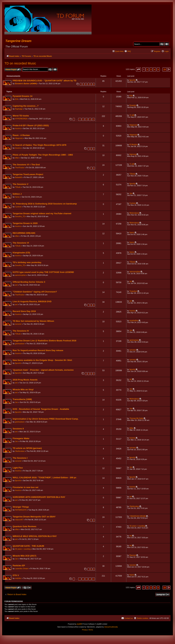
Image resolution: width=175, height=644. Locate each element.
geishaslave (20, 344)
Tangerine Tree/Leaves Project (28, 175)
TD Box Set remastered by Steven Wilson (34, 322)
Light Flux (18, 468)
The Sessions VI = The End (26, 165)
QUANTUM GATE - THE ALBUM (29, 546)
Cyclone (18, 207)
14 (90, 120)
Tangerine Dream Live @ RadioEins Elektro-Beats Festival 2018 (45, 341)
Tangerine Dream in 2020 (25, 224)
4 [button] (155, 69)
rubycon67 (19, 520)
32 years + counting (137, 526)
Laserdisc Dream (22, 569)
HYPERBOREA (21, 119)
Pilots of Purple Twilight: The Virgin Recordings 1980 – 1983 (43, 155)
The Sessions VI (21, 243)
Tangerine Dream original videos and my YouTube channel (42, 214)
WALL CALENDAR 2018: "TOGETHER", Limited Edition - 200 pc (45, 478)
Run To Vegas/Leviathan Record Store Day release (38, 351)
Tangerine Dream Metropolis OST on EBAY (34, 517)
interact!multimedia (111, 628)
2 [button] (147, 69)
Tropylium (133, 292)
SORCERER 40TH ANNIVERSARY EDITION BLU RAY (39, 498)
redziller (18, 579)
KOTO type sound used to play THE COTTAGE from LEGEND (43, 273)
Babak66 (19, 178)
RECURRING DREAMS (24, 234)
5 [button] (158, 69)
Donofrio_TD (20, 217)
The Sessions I (20, 458)
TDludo (132, 174)
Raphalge (19, 109)
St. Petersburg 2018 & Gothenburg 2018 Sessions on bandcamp (45, 204)
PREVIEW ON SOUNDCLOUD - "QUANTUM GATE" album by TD (45, 81)
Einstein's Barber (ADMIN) (26, 84)
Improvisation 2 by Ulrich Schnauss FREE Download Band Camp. (46, 419)
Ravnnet (133, 556)
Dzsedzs (133, 106)
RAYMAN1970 (21, 510)
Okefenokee (20, 452)
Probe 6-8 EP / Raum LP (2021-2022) (31, 126)
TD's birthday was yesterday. (27, 263)
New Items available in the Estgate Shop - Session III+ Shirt (43, 361)
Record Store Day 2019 (24, 312)
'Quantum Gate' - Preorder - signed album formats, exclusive (43, 370)
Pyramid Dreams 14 (23, 97)
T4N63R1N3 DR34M (138, 517)
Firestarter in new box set (26, 488)
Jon (131, 194)
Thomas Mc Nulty (136, 419)
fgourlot (132, 80)
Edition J (17, 194)
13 (86, 120)
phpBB (79, 625)
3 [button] (151, 69)
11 (79, 120)
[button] (138, 69)
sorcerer (18, 324)
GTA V (16, 576)
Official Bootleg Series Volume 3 (29, 282)
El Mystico (133, 145)
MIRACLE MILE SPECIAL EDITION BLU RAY (35, 537)
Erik (17, 100)
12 (83, 120)
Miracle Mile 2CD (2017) (25, 556)
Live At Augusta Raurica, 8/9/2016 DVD (32, 302)
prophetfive (134, 321)
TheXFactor (20, 168)
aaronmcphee (21, 276)
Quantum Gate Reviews (25, 527)
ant (16, 285)
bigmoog (133, 155)
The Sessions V (21, 185)
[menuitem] (128, 51)
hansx (18, 197)
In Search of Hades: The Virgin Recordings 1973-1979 (40, 145)
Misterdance (134, 213)
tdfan (17, 158)
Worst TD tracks (21, 116)
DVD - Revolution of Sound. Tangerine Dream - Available (41, 410)
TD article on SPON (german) (27, 449)
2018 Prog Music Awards (25, 380)
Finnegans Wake (21, 439)
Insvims (18, 129)
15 (93, 120)
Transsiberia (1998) (22, 400)
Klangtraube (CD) (22, 253)
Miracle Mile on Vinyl (23, 390)
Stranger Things (21, 507)
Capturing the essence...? (26, 106)
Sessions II (18, 429)
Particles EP (19, 566)
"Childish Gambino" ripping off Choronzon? (35, 292)
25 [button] (165, 69)
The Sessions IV (21, 331)
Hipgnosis (133, 125)
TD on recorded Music (20, 63)
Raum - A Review (21, 136)
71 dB (132, 116)
